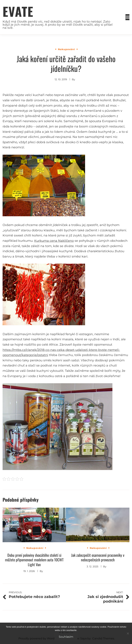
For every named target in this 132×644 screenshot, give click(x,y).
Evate (18, 11)
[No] (128, 633)
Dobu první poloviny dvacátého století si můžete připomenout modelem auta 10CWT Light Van (34, 560)
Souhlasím (66, 637)
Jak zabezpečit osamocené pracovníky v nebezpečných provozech (98, 557)
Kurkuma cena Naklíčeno (54, 241)
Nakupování (66, 49)
